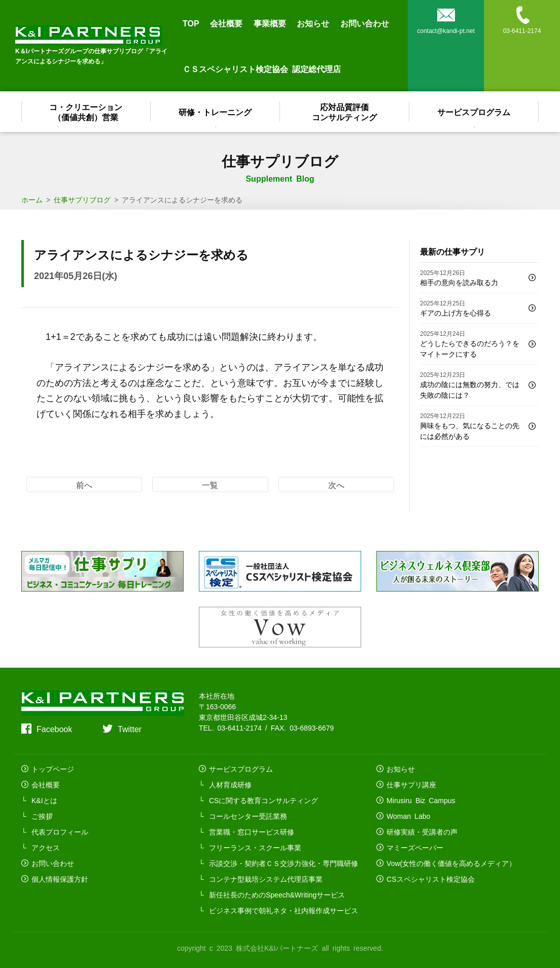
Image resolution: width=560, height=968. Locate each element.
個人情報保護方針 (60, 879)
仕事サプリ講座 (411, 784)
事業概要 (270, 23)
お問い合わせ (365, 23)
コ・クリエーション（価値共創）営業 (86, 112)
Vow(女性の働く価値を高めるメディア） (451, 863)
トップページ (53, 769)
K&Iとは (44, 800)
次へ (336, 485)
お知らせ (313, 23)
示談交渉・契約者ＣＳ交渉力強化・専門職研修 (284, 863)
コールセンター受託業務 (248, 816)
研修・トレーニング (216, 112)
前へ (84, 485)
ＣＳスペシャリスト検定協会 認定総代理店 (262, 68)
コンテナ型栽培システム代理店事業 (266, 879)
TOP (191, 23)
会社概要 (226, 23)
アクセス (46, 847)
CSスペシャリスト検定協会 (430, 879)
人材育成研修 (230, 784)
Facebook (54, 729)
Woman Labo (408, 816)
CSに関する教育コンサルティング (264, 800)
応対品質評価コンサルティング (345, 112)
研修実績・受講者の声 (422, 832)
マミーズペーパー (415, 847)
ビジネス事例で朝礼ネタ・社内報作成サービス (284, 910)
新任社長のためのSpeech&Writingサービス (277, 894)
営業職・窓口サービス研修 (252, 832)
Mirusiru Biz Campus (421, 800)
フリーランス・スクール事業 (255, 847)
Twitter (130, 729)
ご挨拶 (42, 816)
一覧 (210, 485)
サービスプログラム (474, 112)
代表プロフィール (60, 832)
